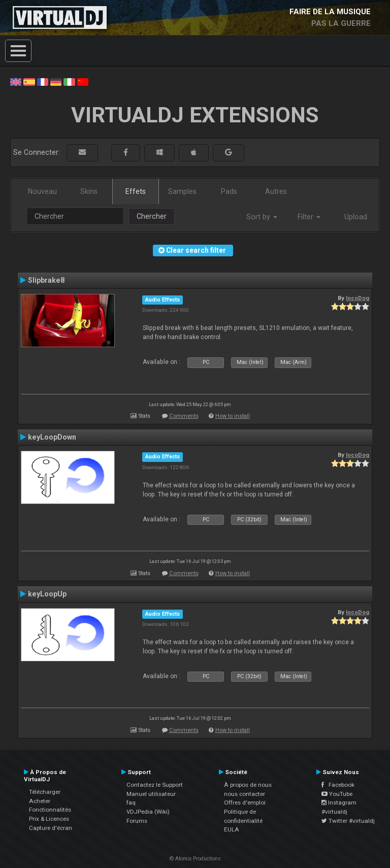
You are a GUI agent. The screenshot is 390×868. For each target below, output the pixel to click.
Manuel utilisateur (151, 794)
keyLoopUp (47, 594)
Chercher (152, 216)
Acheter (40, 801)
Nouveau (42, 191)
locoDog (357, 298)
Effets (136, 191)
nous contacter (245, 794)
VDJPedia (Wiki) (148, 812)
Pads (229, 191)
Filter (309, 217)
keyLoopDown (52, 437)
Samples (182, 191)
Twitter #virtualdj (348, 821)
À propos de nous (248, 785)
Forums (137, 821)
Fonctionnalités (50, 810)
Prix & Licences (49, 819)
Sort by (262, 217)
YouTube (337, 794)
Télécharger (45, 792)
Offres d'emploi (245, 803)
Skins (89, 191)
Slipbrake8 (46, 280)
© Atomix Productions (195, 859)
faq (131, 803)
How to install (233, 416)
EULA (232, 829)
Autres (276, 191)
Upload (356, 217)
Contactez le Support (155, 785)
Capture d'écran (51, 828)
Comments (184, 416)
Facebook (338, 785)
